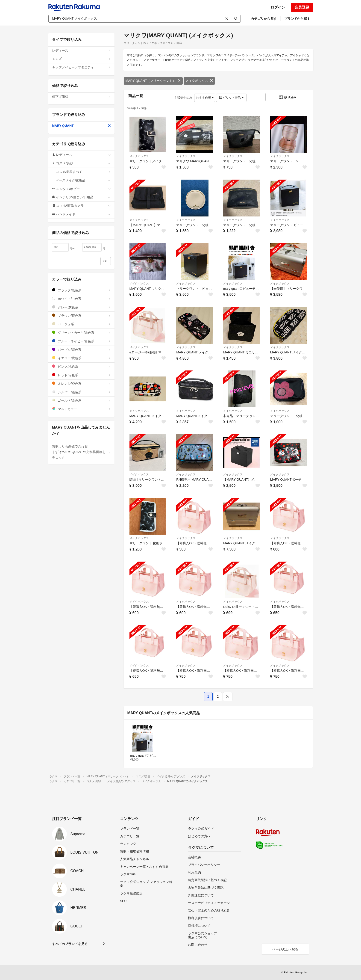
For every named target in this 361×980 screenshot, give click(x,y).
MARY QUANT (81, 126)
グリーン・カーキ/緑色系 (81, 333)
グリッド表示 (231, 98)
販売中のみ (183, 98)
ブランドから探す (297, 19)
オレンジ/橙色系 (81, 383)
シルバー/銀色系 (81, 392)
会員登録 (302, 7)
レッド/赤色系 (81, 375)
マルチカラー (81, 409)
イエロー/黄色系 (81, 358)
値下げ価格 (81, 97)
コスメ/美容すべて (83, 172)
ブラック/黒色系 (81, 290)
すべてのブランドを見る (70, 944)
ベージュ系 (81, 324)
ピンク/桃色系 (81, 366)
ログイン (278, 7)
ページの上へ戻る (285, 949)
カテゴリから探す (264, 19)
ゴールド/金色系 (81, 400)
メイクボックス (199, 81)
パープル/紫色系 (81, 350)
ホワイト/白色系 (81, 299)
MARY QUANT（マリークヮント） (153, 81)
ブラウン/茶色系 (81, 315)
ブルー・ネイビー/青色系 (81, 341)
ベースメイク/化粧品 (83, 180)
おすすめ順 (205, 98)
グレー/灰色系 (81, 307)
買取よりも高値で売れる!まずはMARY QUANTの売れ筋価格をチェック (81, 452)
